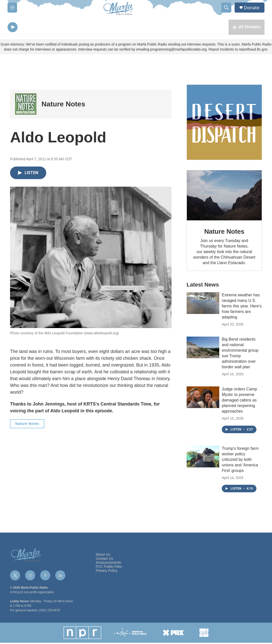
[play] (13, 28)
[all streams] (247, 28)
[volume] (26, 28)
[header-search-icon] (226, 8)
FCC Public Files (109, 568)
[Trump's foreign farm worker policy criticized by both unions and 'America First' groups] (203, 458)
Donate (252, 8)
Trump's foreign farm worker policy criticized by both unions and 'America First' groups (240, 461)
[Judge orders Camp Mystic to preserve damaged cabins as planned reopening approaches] (203, 398)
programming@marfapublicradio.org (178, 51)
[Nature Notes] (26, 105)
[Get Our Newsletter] (224, 124)
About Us (103, 556)
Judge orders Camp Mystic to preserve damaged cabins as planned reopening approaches (239, 401)
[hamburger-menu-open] (12, 8)
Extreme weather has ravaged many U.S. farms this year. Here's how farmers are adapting (242, 307)
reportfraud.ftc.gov (253, 51)
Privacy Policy (107, 572)
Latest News (203, 286)
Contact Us (104, 560)
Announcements (108, 564)
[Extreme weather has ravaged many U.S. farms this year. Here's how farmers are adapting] (203, 304)
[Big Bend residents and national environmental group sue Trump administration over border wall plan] (203, 349)
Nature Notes (63, 105)
